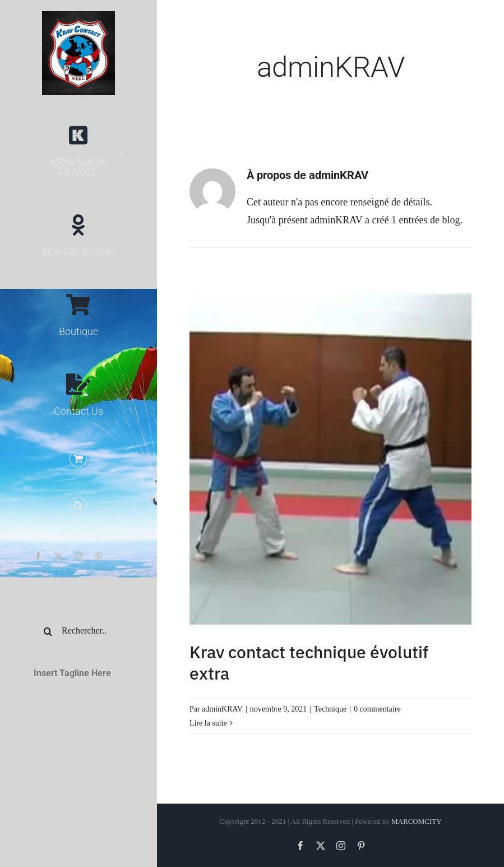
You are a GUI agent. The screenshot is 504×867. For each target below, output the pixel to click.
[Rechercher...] (78, 631)
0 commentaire (377, 709)
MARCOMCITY (417, 821)
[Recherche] (48, 631)
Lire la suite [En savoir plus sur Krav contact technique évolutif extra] (208, 723)
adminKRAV (222, 709)
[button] (78, 506)
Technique (330, 709)
